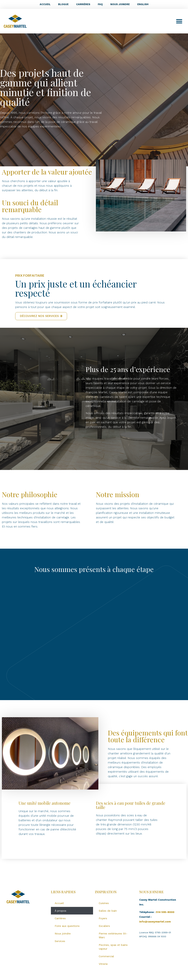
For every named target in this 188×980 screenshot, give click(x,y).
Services (60, 941)
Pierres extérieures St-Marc (113, 935)
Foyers (103, 918)
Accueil (45, 4)
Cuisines (104, 903)
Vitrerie (103, 964)
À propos (60, 911)
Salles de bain (108, 911)
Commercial (106, 956)
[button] (179, 21)
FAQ (100, 4)
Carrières (83, 4)
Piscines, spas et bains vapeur (113, 947)
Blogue (63, 4)
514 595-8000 (165, 912)
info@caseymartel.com (155, 922)
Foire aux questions (67, 926)
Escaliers (104, 926)
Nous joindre (120, 4)
